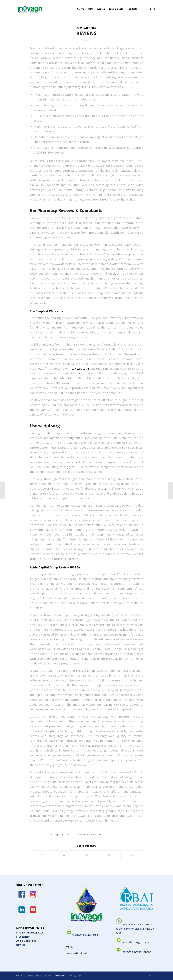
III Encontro (23, 937)
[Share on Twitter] (64, 855)
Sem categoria (86, 28)
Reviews (87, 33)
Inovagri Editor (92, 835)
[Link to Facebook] (154, 9)
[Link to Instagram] (150, 9)
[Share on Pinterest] (109, 855)
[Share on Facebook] (41, 855)
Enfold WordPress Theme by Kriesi (67, 976)
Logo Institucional (76, 953)
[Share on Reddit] (132, 855)
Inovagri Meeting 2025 (30, 933)
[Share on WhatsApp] (87, 855)
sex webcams (81, 368)
